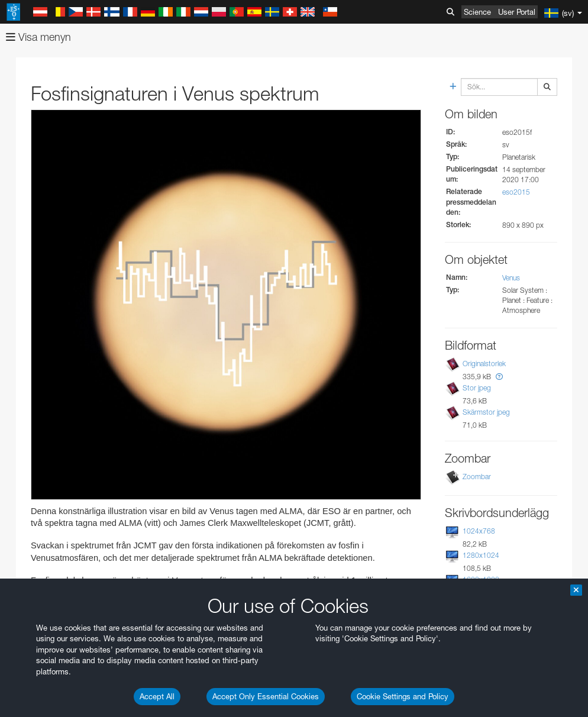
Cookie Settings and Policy (403, 696)
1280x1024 (481, 555)
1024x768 (479, 531)
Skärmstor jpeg (486, 412)
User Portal (517, 12)
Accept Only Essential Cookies (266, 696)
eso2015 (516, 192)
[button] (499, 377)
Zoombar (477, 477)
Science (477, 12)
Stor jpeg (477, 388)
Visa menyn (38, 37)
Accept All (157, 696)
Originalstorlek (484, 364)
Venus (511, 278)
